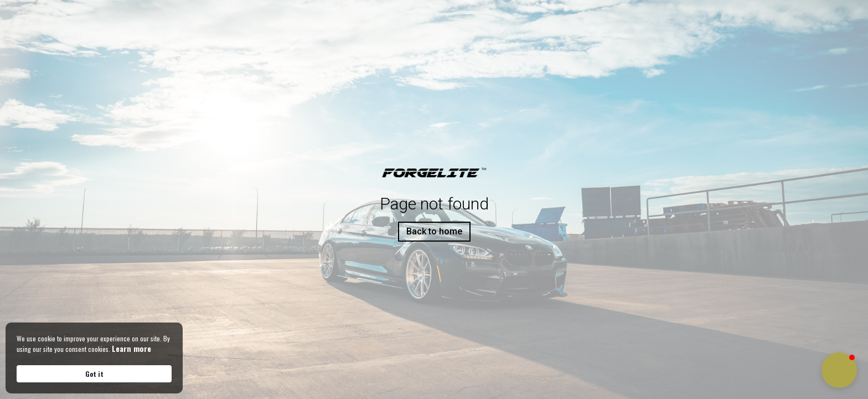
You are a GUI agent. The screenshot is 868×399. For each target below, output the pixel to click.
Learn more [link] (131, 349)
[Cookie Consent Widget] (94, 358)
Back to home (434, 231)
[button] (839, 370)
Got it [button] (94, 374)
